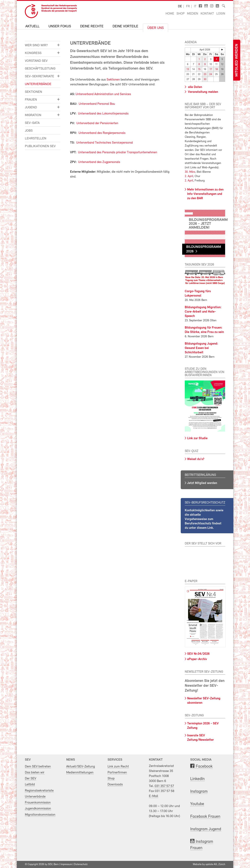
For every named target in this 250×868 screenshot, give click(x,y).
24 (211, 74)
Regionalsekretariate (39, 791)
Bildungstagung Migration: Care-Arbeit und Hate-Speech (203, 312)
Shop (181, 14)
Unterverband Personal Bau (97, 104)
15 (199, 69)
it (195, 6)
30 (205, 79)
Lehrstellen (36, 138)
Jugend (31, 107)
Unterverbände (38, 84)
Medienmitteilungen (80, 773)
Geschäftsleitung (40, 69)
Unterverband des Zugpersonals (99, 162)
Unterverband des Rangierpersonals (102, 133)
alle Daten (195, 87)
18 (216, 69)
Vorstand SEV (36, 61)
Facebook (204, 767)
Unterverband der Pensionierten (97, 123)
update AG (211, 864)
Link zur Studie (197, 438)
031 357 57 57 (164, 786)
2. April (189, 176)
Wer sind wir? (36, 45)
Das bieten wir (35, 773)
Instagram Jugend (206, 829)
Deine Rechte (92, 27)
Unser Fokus (60, 27)
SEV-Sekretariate (39, 76)
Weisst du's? (196, 459)
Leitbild (30, 784)
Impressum (66, 864)
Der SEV (31, 778)
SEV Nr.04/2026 (198, 654)
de (180, 6)
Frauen (31, 100)
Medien (193, 14)
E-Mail (154, 796)
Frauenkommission (38, 803)
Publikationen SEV (40, 146)
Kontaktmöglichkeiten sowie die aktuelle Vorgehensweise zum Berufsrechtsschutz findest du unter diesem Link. (204, 519)
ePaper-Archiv (197, 659)
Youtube (197, 804)
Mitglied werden (237, 60)
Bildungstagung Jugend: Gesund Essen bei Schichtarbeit (201, 348)
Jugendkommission (38, 809)
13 (188, 69)
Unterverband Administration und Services (103, 94)
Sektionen (34, 92)
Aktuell (32, 27)
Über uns (156, 28)
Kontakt (207, 14)
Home (170, 14)
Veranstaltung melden (203, 92)
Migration (33, 115)
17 (211, 69)
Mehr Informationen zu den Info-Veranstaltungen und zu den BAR (205, 194)
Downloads (115, 784)
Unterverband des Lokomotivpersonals (103, 114)
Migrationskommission (40, 815)
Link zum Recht (118, 767)
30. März (190, 172)
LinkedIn (197, 779)
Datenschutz (81, 864)
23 (205, 74)
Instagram (199, 792)
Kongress (33, 53)
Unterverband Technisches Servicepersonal (105, 143)
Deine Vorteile (125, 27)
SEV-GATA (32, 123)
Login (221, 14)
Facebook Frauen (205, 817)
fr (188, 6)
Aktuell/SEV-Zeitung (81, 767)
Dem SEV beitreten (38, 767)
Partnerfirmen (117, 773)
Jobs (29, 131)
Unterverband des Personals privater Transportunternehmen (118, 152)
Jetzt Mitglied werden (202, 483)
